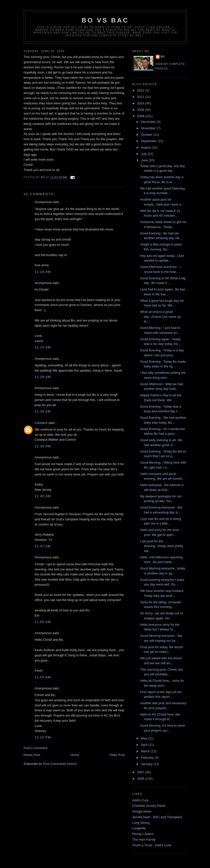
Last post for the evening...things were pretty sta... (162, 546)
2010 (141, 103)
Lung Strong (141, 823)
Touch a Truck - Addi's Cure (152, 845)
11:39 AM (43, 446)
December (149, 122)
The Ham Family (144, 840)
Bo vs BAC (105, 20)
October (147, 135)
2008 (141, 116)
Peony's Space (143, 834)
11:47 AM (43, 546)
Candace (41, 423)
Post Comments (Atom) (60, 764)
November (149, 128)
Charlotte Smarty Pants (149, 806)
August (146, 147)
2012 (141, 90)
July (144, 154)
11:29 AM (43, 377)
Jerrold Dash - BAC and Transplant (157, 817)
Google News (142, 811)
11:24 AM (43, 272)
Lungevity (139, 828)
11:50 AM (43, 622)
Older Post (117, 755)
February (148, 758)
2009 (141, 110)
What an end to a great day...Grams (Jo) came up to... (160, 317)
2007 (141, 772)
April (145, 745)
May (144, 738)
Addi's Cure (141, 800)
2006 (141, 779)
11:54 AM (43, 677)
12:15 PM (43, 737)
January (147, 764)
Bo (163, 57)
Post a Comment (36, 748)
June (145, 160)
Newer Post (32, 755)
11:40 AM (43, 496)
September (149, 141)
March (146, 751)
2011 (141, 97)
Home (75, 755)
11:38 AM (43, 411)
